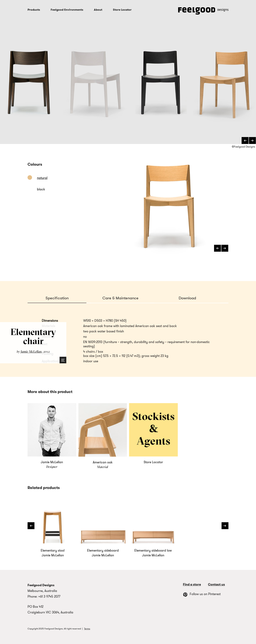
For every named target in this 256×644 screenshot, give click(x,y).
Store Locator (122, 10)
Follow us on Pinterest (202, 594)
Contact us (216, 584)
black (41, 189)
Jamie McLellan (31, 351)
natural (42, 178)
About (98, 10)
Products (34, 10)
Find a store (192, 584)
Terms (87, 629)
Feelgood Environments (67, 10)
